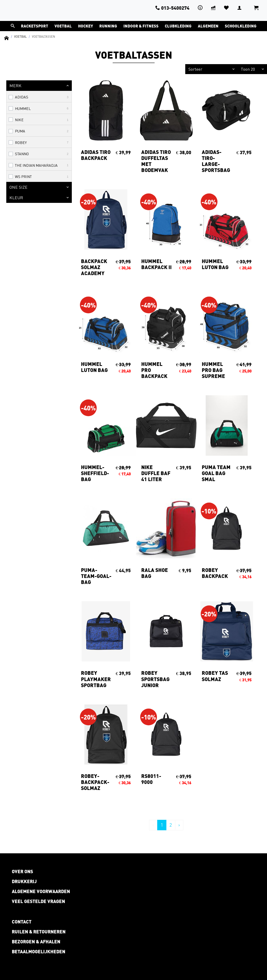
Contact (22, 922)
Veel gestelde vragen (38, 901)
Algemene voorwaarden (41, 891)
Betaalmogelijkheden (39, 951)
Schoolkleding (241, 26)
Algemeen (208, 26)
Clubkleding (178, 26)
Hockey (86, 26)
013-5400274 (172, 8)
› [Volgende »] (179, 825)
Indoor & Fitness (141, 26)
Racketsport (35, 26)
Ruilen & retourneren (39, 932)
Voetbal (63, 26)
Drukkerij (24, 881)
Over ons (22, 871)
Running (108, 26)
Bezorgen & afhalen (36, 942)
